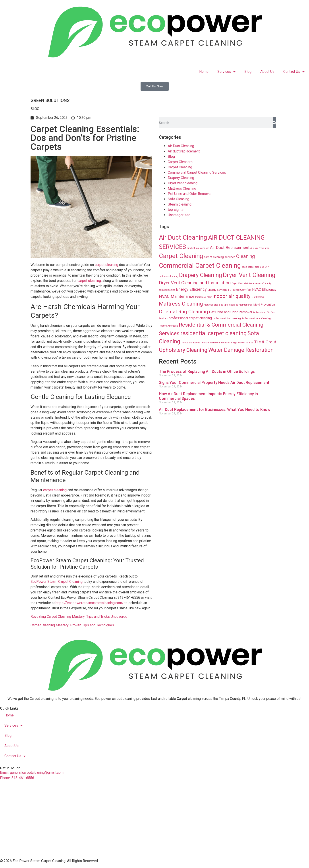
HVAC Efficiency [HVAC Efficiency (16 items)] (264, 290)
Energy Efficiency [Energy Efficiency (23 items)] (191, 289)
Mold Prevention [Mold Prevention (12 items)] (264, 304)
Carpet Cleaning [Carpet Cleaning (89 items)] (181, 256)
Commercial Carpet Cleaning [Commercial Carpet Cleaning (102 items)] (200, 266)
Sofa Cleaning (179, 199)
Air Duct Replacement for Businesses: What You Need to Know (215, 409)
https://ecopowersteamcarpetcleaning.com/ (90, 603)
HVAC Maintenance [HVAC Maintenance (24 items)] (177, 296)
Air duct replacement (184, 151)
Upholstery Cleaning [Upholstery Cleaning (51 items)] (183, 350)
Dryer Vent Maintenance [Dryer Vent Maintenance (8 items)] (245, 284)
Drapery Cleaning (181, 178)
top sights (176, 210)
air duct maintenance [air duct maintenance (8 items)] (198, 248)
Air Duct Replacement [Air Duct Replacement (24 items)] (230, 248)
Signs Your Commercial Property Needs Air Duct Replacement (214, 382)
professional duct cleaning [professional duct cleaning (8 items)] (227, 319)
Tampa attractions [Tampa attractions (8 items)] (191, 343)
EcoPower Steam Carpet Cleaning (57, 582)
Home (204, 72)
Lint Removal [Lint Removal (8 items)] (258, 297)
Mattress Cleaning (182, 188)
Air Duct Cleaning (181, 146)
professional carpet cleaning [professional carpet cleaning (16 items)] (190, 318)
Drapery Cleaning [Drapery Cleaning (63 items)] (201, 275)
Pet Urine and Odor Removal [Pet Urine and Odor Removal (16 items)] (230, 312)
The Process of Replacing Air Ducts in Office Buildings (207, 371)
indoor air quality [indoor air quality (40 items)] (232, 296)
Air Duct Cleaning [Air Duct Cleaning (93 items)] (183, 237)
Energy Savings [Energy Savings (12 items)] (217, 290)
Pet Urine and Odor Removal (190, 194)
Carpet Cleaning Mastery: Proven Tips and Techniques (72, 625)
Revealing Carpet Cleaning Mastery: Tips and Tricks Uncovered (79, 617)
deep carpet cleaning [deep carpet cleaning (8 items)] (253, 267)
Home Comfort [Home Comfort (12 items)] (241, 290)
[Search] (274, 123)
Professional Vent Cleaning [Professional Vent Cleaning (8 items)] (256, 319)
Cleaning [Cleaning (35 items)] (245, 256)
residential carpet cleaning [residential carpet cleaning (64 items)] (213, 333)
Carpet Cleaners (180, 162)
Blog (248, 72)
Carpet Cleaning (180, 167)
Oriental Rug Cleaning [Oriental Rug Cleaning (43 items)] (183, 312)
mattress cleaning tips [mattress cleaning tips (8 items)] (216, 305)
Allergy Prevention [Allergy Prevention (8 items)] (260, 248)
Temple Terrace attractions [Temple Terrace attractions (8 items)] (215, 343)
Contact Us (294, 72)
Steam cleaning (180, 204)
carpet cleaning (106, 265)
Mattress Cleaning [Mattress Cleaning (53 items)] (181, 304)
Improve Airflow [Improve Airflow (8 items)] (203, 297)
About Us (267, 72)
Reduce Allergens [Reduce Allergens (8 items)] (168, 326)
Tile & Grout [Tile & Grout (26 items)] (265, 342)
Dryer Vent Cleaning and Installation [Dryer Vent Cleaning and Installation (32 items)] (195, 283)
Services (226, 72)
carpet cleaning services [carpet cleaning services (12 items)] (220, 257)
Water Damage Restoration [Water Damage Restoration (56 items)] (241, 350)
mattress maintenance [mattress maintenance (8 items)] (241, 305)
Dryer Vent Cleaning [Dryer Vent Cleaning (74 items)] (249, 275)
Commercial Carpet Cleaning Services (197, 172)
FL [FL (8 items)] (230, 290)
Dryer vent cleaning (183, 183)
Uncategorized (179, 215)
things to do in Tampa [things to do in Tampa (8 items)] (242, 343)
